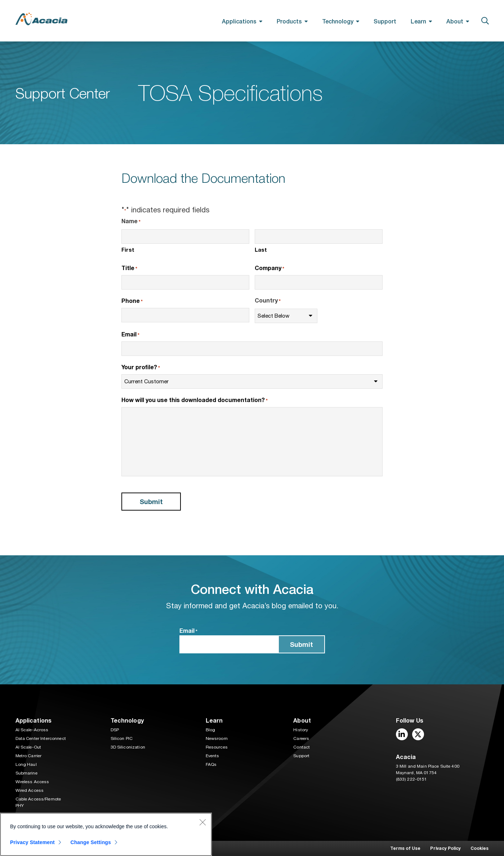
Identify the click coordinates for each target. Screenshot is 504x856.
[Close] (202, 822)
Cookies (480, 848)
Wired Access (30, 790)
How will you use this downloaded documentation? (195, 400)
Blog (211, 730)
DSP (115, 730)
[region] (106, 834)
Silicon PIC (122, 738)
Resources (217, 747)
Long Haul (26, 764)
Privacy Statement (32, 842)
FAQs (211, 764)
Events (213, 756)
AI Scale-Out (28, 747)
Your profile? (141, 367)
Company (269, 268)
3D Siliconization (128, 747)
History (301, 730)
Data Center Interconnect (41, 738)
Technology (338, 21)
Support (385, 21)
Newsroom (217, 738)
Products (289, 21)
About (455, 21)
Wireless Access (32, 782)
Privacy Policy (445, 848)
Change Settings (91, 842)
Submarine (26, 773)
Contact (302, 747)
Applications (239, 21)
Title (129, 268)
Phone (132, 301)
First (128, 250)
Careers (301, 738)
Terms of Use (405, 848)
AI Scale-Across (32, 730)
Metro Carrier (29, 756)
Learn (418, 21)
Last (261, 250)
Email (130, 335)
